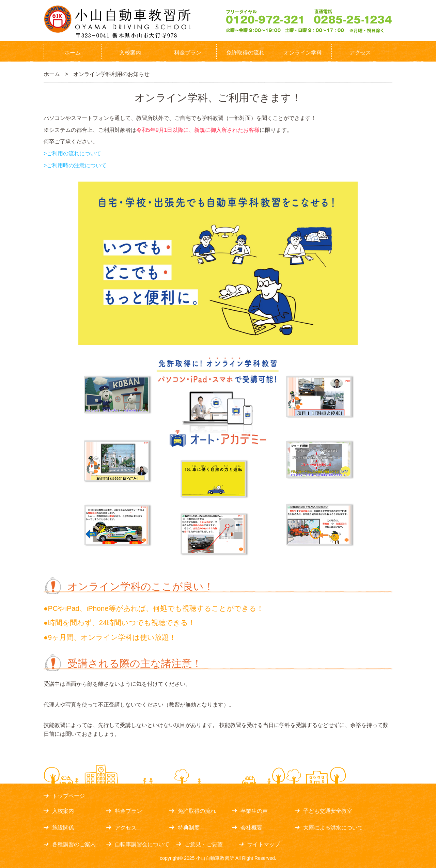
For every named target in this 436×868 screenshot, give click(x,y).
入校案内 (130, 53)
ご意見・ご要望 (204, 844)
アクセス (360, 53)
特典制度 (189, 828)
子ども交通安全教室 (328, 811)
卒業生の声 (254, 811)
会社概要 (251, 828)
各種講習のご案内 (74, 844)
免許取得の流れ (245, 53)
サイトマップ (264, 844)
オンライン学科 (303, 53)
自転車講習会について (142, 844)
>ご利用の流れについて (72, 153)
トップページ (68, 796)
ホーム (73, 53)
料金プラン (188, 53)
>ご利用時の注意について (75, 165)
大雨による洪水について (333, 828)
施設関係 (63, 828)
